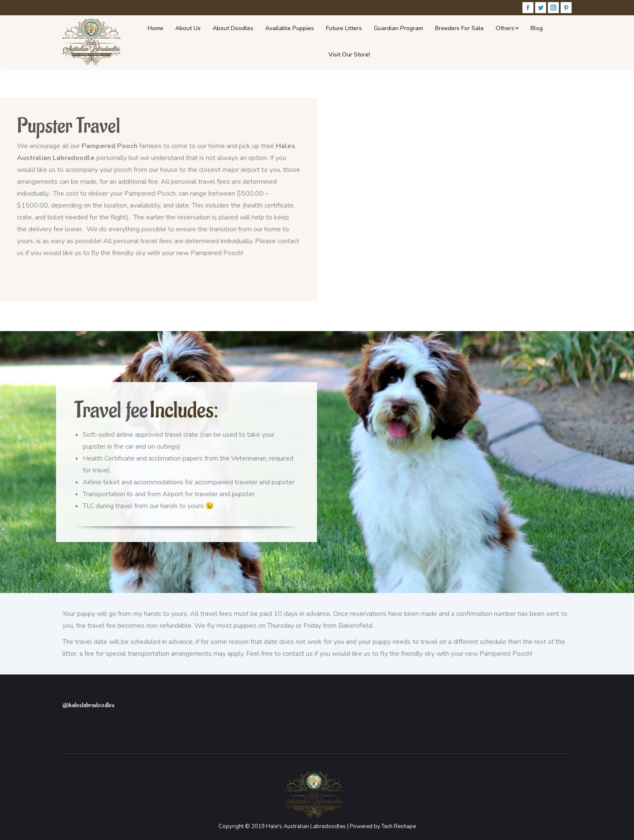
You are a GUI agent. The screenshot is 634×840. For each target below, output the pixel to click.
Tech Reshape (399, 826)
